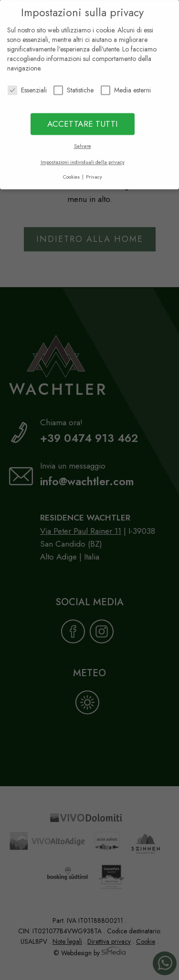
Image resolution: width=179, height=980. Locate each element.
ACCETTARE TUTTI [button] (83, 121)
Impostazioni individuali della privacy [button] (83, 160)
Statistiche (74, 87)
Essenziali (27, 87)
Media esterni (126, 87)
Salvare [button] (83, 143)
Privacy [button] (94, 174)
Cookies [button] (72, 174)
